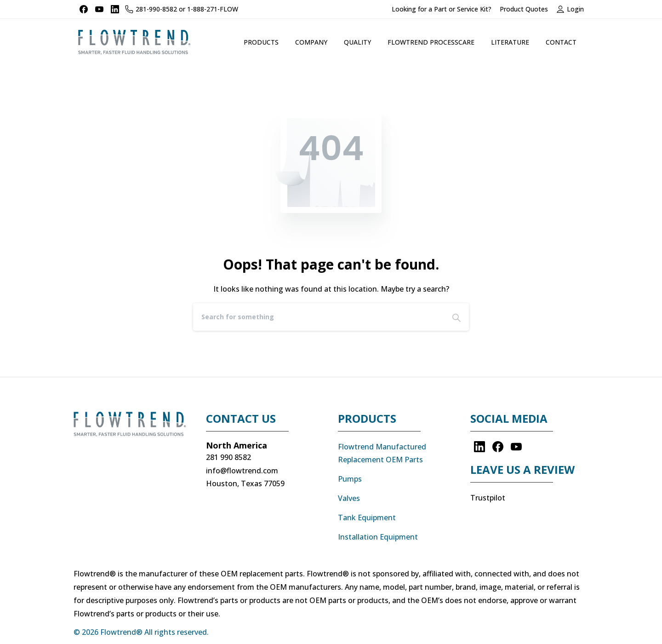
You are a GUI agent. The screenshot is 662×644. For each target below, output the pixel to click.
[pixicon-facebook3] (498, 446)
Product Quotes (524, 9)
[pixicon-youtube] (516, 446)
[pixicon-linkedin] (479, 446)
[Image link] (133, 429)
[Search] (319, 317)
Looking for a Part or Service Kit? (442, 9)
